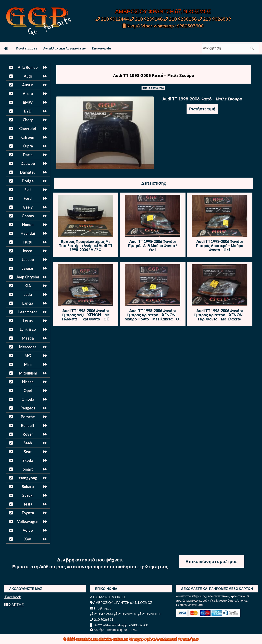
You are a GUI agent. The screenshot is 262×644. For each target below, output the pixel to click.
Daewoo (28, 163)
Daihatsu (28, 172)
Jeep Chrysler (28, 277)
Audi (28, 76)
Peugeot (28, 408)
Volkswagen (28, 522)
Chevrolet (28, 129)
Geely (28, 207)
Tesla (28, 504)
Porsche (28, 417)
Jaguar (28, 268)
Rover (28, 434)
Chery (28, 120)
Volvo (28, 530)
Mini (28, 364)
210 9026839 (214, 19)
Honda (28, 225)
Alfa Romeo (28, 67)
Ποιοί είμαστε (27, 48)
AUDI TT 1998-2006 (153, 88)
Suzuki (28, 495)
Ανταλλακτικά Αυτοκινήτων (65, 48)
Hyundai (28, 233)
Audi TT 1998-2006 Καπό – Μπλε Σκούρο (154, 75)
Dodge (28, 181)
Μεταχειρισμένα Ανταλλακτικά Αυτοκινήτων (164, 639)
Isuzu (28, 242)
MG (28, 356)
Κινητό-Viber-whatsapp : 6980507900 (163, 26)
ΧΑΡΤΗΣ (14, 604)
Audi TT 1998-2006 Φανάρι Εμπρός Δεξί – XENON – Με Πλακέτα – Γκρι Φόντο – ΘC (86, 315)
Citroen (28, 137)
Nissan (28, 382)
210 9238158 (181, 19)
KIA (28, 286)
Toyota (28, 513)
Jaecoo (28, 260)
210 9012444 (112, 19)
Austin (28, 85)
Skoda (28, 460)
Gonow (28, 216)
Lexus (28, 321)
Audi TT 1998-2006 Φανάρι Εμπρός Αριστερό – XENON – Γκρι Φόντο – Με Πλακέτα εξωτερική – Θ (219, 317)
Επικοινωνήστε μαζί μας (212, 561)
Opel (28, 391)
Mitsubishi (28, 373)
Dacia (28, 155)
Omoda (28, 399)
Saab (28, 443)
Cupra (28, 146)
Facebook (13, 597)
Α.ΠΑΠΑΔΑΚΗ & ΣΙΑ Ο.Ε (108, 597)
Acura (28, 94)
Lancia (28, 303)
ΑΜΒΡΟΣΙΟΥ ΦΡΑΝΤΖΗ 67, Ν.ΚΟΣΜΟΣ (163, 11)
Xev (28, 539)
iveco (28, 251)
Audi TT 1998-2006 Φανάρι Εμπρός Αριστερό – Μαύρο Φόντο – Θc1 (220, 246)
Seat (28, 452)
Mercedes (28, 347)
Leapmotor (28, 312)
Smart (28, 469)
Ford (28, 198)
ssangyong (28, 478)
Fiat (28, 190)
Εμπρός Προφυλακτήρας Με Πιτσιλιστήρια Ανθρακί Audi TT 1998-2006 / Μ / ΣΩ (86, 246)
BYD (28, 111)
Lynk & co (28, 329)
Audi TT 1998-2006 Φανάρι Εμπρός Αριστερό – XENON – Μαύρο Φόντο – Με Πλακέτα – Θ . (153, 315)
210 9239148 (146, 19)
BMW (28, 102)
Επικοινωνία (102, 48)
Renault (28, 425)
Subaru (28, 487)
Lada (28, 294)
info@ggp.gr (101, 608)
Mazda (28, 338)
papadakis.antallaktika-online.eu (102, 639)
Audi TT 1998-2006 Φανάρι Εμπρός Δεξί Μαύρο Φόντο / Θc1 (153, 246)
